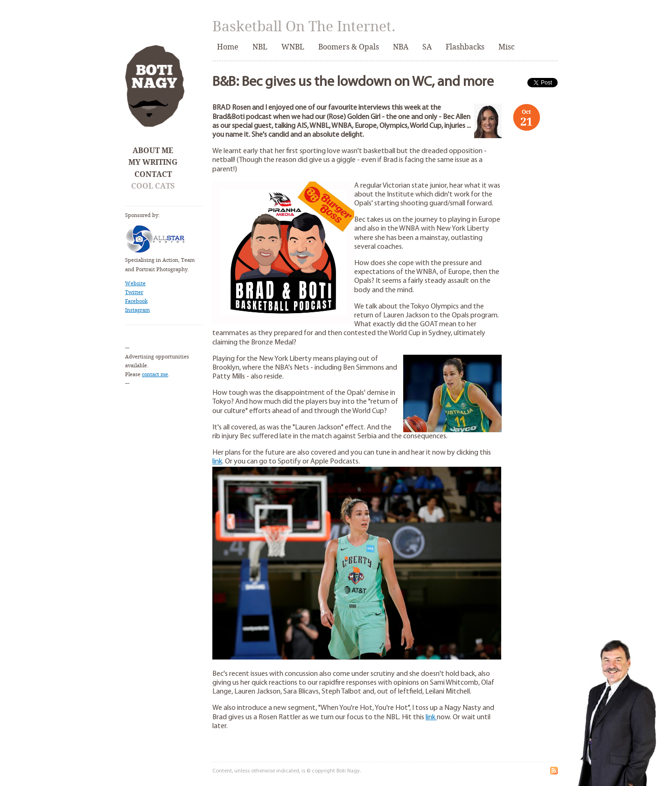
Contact (153, 174)
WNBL (293, 47)
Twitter (134, 292)
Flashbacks (465, 47)
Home (228, 47)
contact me (155, 375)
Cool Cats (153, 186)
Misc (507, 47)
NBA (401, 47)
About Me (153, 151)
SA (427, 47)
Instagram (137, 310)
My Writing (153, 162)
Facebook (136, 301)
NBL (260, 47)
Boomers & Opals (349, 47)
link (217, 462)
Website (135, 284)
